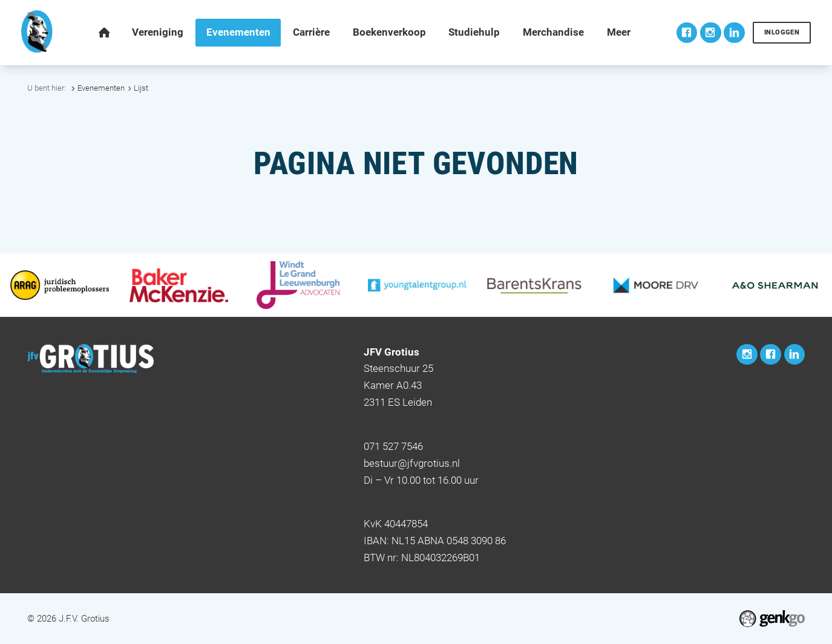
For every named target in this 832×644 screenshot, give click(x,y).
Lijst (141, 88)
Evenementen (101, 88)
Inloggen (782, 32)
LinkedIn (734, 33)
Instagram (711, 33)
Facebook (687, 33)
